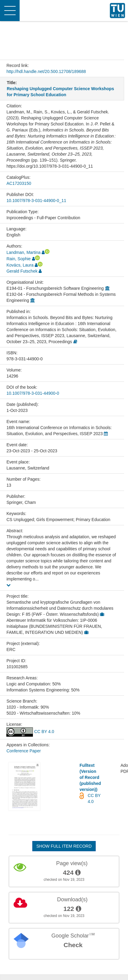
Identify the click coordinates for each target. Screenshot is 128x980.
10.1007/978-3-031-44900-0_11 (36, 201)
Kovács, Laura (20, 265)
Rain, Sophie (18, 259)
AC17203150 (19, 183)
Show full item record (64, 846)
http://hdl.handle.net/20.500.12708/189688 (46, 71)
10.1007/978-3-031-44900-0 (33, 393)
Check (73, 945)
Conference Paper (24, 751)
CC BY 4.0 (30, 732)
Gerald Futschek (22, 271)
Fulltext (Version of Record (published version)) (90, 777)
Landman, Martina (23, 252)
